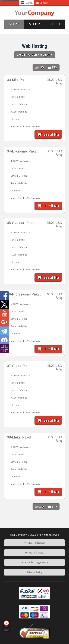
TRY (53, 67)
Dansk (27, 3)
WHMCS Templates (34, 543)
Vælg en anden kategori (33, 55)
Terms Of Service (34, 553)
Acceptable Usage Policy (34, 562)
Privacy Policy (34, 572)
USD (39, 67)
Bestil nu (48, 134)
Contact (42, 3)
